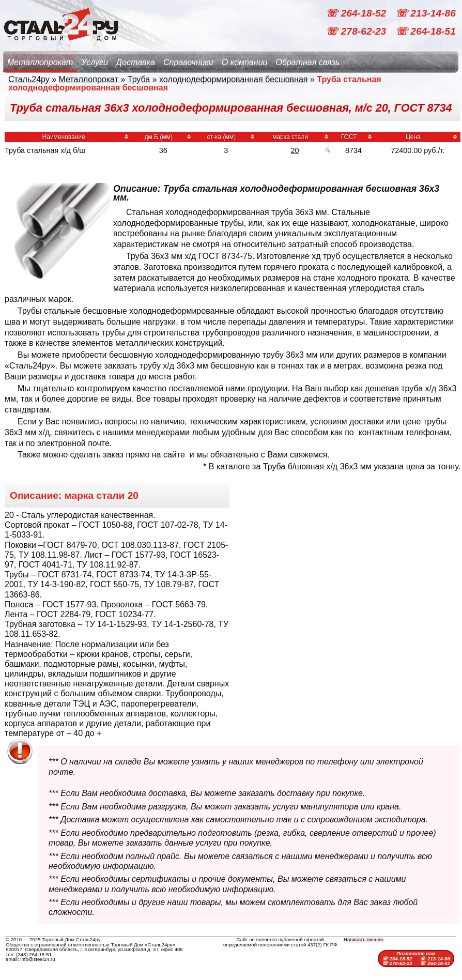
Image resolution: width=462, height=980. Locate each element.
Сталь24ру (29, 79)
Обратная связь (307, 62)
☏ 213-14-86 (426, 13)
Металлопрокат (40, 62)
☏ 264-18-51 (426, 31)
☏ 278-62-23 (357, 31)
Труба (139, 79)
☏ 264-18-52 (357, 13)
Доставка (136, 62)
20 (295, 150)
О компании (245, 62)
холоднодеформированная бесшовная (234, 79)
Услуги (95, 62)
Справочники (188, 62)
